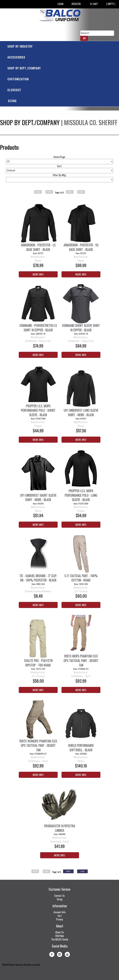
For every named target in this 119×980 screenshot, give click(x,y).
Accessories (16, 57)
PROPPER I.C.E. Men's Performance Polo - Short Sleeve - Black (38, 410)
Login (61, 4)
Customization (18, 79)
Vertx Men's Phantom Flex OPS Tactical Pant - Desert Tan (81, 661)
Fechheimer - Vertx (81, 676)
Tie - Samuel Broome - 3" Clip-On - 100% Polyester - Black (38, 578)
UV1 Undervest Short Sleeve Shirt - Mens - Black (38, 498)
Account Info (60, 912)
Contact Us (59, 896)
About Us (60, 932)
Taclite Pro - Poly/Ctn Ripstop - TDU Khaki (38, 663)
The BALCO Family (60, 939)
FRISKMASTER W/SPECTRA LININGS (59, 828)
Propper (38, 426)
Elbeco (81, 426)
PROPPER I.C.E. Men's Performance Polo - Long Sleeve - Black (81, 495)
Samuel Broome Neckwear (38, 591)
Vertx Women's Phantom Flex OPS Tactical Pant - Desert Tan (38, 746)
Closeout (14, 90)
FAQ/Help (60, 936)
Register (76, 4)
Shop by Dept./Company (24, 68)
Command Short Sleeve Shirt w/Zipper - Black (81, 328)
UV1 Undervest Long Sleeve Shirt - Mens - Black (81, 413)
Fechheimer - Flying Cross (38, 341)
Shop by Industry (20, 46)
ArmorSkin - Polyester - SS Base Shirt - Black (81, 247)
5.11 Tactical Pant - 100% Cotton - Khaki (81, 578)
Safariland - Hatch (59, 841)
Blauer (38, 261)
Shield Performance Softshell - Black (81, 748)
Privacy (59, 919)
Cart (93, 4)
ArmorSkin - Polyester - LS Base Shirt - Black (38, 247)
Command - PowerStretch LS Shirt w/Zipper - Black (38, 328)
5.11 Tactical (81, 591)
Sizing (12, 101)
